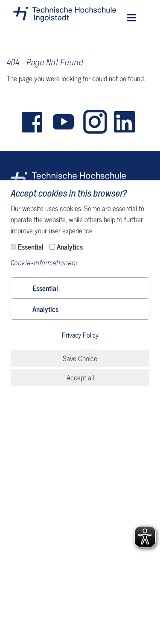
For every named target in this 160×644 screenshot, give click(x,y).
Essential (31, 247)
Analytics (70, 247)
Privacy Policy (80, 335)
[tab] (80, 288)
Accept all (80, 377)
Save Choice (80, 358)
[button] (45, 288)
